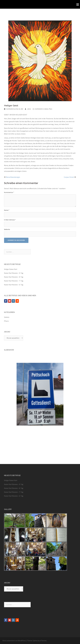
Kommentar (9, 192)
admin (29, 109)
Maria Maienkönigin (13, 177)
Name (7, 210)
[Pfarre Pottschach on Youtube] (10, 301)
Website (7, 229)
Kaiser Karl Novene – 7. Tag (14, 281)
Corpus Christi (69, 177)
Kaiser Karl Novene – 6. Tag (14, 285)
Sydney (35, 641)
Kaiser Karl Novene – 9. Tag (14, 273)
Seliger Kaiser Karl (11, 269)
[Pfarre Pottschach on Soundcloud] (17, 301)
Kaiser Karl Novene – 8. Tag (14, 277)
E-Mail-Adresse (10, 220)
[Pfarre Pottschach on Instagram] (13, 301)
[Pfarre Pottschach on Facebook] (6, 301)
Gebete (46, 109)
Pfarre (50, 109)
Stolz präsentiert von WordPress (14, 641)
